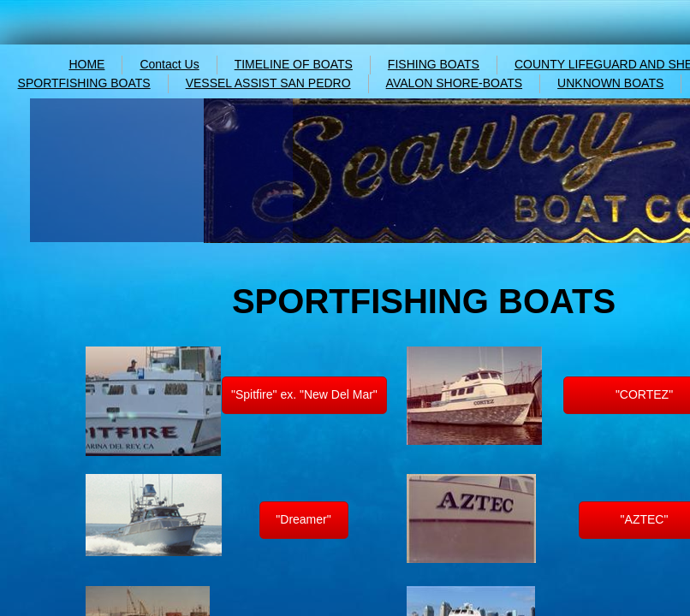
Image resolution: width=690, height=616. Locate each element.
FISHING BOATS (434, 64)
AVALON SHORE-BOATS (454, 83)
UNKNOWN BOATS (610, 83)
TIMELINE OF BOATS (294, 64)
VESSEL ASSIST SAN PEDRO (268, 83)
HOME (86, 64)
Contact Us (169, 64)
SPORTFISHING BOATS (84, 83)
